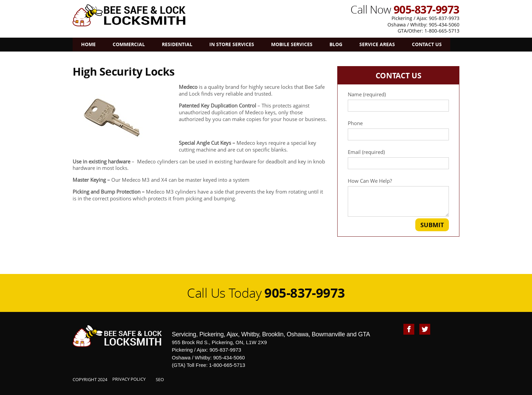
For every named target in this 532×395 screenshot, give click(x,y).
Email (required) (398, 159)
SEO (160, 379)
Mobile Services (292, 44)
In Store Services (232, 44)
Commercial (129, 44)
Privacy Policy (129, 379)
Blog (336, 44)
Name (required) (398, 101)
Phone (398, 130)
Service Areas (377, 44)
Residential (177, 44)
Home (88, 44)
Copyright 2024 (90, 379)
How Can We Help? (398, 197)
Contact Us (427, 44)
